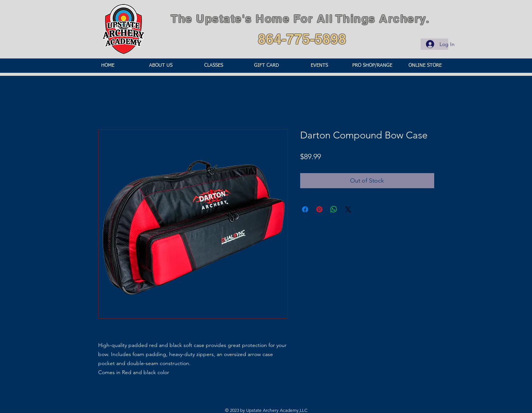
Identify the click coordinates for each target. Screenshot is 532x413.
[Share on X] (348, 209)
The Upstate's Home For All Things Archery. (300, 18)
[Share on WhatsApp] (334, 209)
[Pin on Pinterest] (319, 209)
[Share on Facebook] (305, 209)
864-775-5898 (302, 39)
